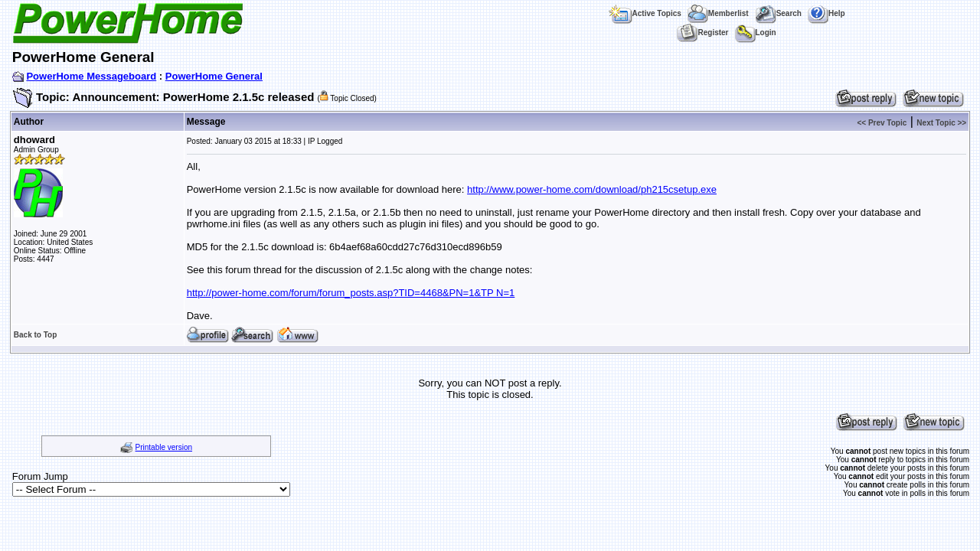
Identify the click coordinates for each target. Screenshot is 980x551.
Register (702, 33)
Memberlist (718, 13)
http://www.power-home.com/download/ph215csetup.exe (592, 189)
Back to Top (35, 335)
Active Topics (645, 13)
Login (756, 33)
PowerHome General (214, 76)
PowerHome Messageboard (91, 76)
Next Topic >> (941, 123)
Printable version (164, 447)
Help (826, 13)
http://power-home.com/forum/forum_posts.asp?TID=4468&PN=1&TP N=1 (351, 293)
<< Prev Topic (882, 123)
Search (778, 13)
